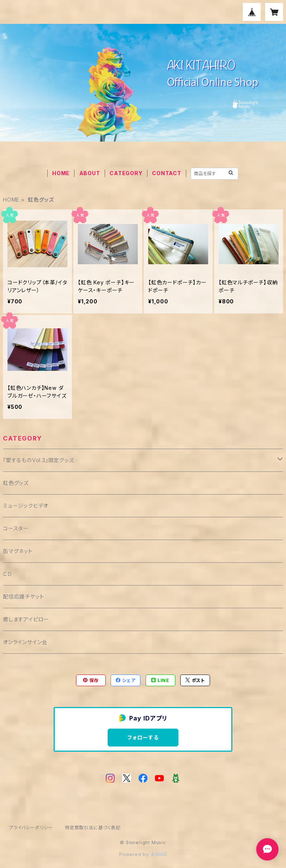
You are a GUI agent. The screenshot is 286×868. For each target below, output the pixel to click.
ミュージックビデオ (26, 506)
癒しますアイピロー (26, 619)
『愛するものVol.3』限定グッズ (39, 460)
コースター (16, 528)
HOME (61, 173)
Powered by (143, 854)
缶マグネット (18, 551)
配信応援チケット (23, 596)
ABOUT (90, 173)
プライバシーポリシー (31, 828)
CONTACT (167, 173)
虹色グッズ (16, 483)
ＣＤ (8, 574)
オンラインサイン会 (25, 642)
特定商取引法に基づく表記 (93, 828)
